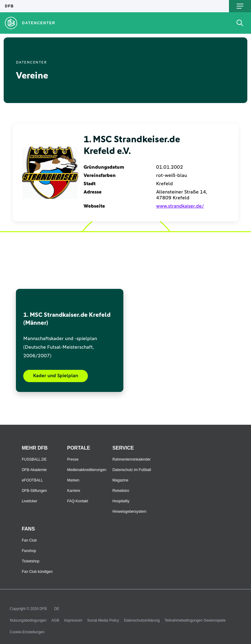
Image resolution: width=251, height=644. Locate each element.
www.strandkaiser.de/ (180, 206)
